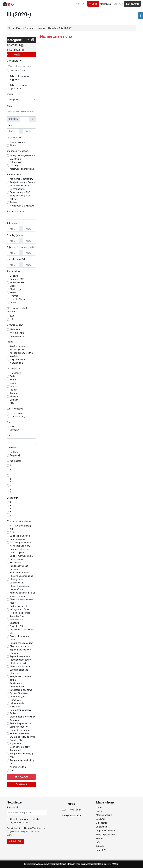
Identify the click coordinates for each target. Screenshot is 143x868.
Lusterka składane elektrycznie (19, 671)
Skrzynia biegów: (15, 325)
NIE (12, 319)
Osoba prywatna (18, 142)
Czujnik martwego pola (21, 556)
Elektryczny (16, 289)
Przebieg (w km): (15, 235)
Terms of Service (37, 832)
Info (98, 842)
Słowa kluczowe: (15, 61)
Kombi (13, 380)
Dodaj (93, 4)
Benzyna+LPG (17, 283)
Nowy (13, 427)
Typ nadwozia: (14, 369)
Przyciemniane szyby (20, 660)
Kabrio (13, 386)
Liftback (14, 400)
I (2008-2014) (15, 45)
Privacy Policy (19, 832)
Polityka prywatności (106, 835)
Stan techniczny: (15, 409)
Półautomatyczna (19, 336)
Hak (12, 770)
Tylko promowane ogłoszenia (19, 87)
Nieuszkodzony (17, 417)
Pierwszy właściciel (20, 186)
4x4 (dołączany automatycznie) (18, 348)
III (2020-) (13, 55)
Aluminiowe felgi (18, 767)
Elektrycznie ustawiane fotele (21, 601)
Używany (14, 430)
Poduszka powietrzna (21, 723)
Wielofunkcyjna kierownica (17, 698)
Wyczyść (21, 777)
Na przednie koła (18, 360)
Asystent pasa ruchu (20, 546)
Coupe (13, 383)
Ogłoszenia (106, 4)
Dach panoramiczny (20, 747)
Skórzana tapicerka (19, 646)
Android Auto (16, 620)
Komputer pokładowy (20, 710)
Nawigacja (15, 707)
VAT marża (15, 159)
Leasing (14, 166)
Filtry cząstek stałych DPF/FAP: (17, 310)
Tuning (13, 202)
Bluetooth (15, 623)
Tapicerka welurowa (20, 656)
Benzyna (14, 276)
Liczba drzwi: (13, 498)
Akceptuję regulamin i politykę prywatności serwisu (25, 821)
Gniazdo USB (16, 626)
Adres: (10, 106)
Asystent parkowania (20, 542)
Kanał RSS (101, 850)
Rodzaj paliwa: (14, 271)
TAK (12, 316)
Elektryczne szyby (19, 663)
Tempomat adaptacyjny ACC (22, 755)
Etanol (13, 293)
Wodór (13, 303)
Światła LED (16, 740)
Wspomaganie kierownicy (23, 717)
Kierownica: (12, 448)
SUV (12, 403)
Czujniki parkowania (20, 536)
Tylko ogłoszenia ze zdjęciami (20, 78)
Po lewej (14, 452)
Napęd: (10, 342)
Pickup (13, 390)
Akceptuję (114, 864)
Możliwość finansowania (22, 169)
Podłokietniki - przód (20, 613)
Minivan (14, 396)
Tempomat (15, 750)
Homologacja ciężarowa (22, 206)
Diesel (13, 286)
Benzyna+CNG (17, 279)
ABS (12, 529)
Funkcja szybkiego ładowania (19, 568)
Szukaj (21, 784)
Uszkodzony (16, 413)
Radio (13, 713)
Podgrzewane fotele (20, 606)
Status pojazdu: (14, 174)
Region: (10, 94)
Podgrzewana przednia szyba (21, 678)
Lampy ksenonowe (19, 727)
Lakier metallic (17, 703)
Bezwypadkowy (18, 189)
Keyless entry (16, 559)
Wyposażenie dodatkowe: (19, 521)
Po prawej (15, 455)
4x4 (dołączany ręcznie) (22, 353)
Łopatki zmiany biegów (21, 643)
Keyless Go (15, 563)
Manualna (15, 329)
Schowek (118, 4)
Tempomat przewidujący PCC (22, 762)
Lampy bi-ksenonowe (20, 730)
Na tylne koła (16, 363)
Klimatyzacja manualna (21, 576)
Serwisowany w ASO (20, 192)
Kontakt (100, 838)
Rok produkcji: (14, 223)
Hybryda (14, 296)
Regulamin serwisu (105, 831)
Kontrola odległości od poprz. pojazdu (21, 551)
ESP (12, 532)
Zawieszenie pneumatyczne (17, 685)
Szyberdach (16, 744)
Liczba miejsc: (14, 461)
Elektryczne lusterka (20, 666)
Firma (13, 145)
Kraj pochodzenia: (15, 211)
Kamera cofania (18, 539)
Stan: (9, 422)
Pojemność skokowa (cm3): (20, 247)
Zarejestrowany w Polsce (22, 182)
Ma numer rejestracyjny (22, 179)
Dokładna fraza (17, 71)
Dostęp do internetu (20, 636)
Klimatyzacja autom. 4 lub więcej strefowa (23, 594)
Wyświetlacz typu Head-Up (22, 631)
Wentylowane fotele (20, 609)
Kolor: (9, 436)
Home (99, 807)
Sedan (13, 376)
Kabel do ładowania (20, 573)
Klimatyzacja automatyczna (17, 581)
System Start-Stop (19, 693)
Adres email (12, 807)
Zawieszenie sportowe (21, 690)
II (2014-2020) (16, 50)
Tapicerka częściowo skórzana (20, 651)
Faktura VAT (16, 162)
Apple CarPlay (17, 616)
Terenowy (15, 393)
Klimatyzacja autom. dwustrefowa (20, 588)
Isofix (13, 640)
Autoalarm (15, 720)
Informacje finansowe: (18, 151)
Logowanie (132, 4)
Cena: (9, 126)
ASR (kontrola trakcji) (20, 526)
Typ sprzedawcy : (15, 138)
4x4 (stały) (15, 356)
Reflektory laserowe (20, 733)
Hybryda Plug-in (18, 299)
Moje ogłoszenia (104, 815)
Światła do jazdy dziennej (22, 737)
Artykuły (100, 846)
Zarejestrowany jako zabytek (20, 197)
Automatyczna (17, 333)
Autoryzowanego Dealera (22, 155)
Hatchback (15, 373)
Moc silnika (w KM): (16, 259)
